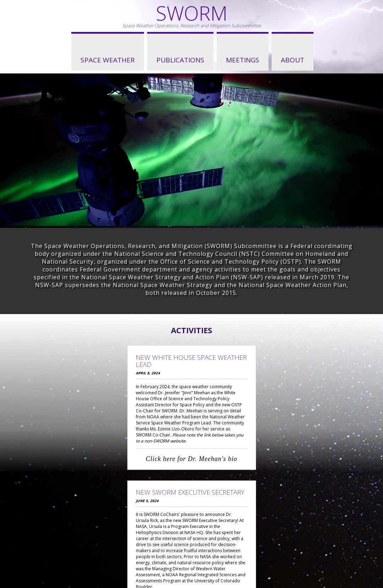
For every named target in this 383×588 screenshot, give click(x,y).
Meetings (243, 60)
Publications (180, 60)
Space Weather (108, 60)
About (293, 60)
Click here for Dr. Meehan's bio (191, 459)
